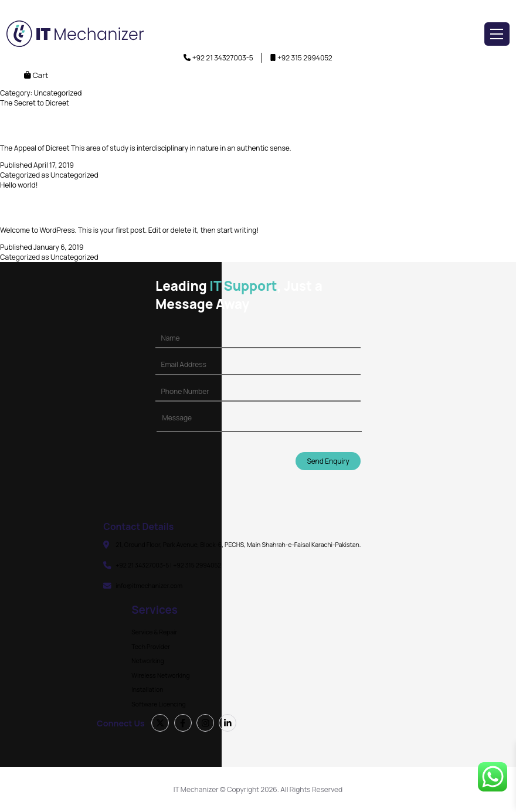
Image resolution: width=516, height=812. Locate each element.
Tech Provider (151, 647)
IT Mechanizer (196, 789)
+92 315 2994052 (305, 58)
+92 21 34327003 (219, 58)
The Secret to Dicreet (35, 103)
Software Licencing (158, 704)
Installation (147, 689)
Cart (36, 75)
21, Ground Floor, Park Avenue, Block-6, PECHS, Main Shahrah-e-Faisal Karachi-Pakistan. (238, 545)
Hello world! (19, 185)
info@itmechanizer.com (149, 586)
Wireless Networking (160, 675)
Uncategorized (74, 175)
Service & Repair (154, 632)
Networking (148, 661)
